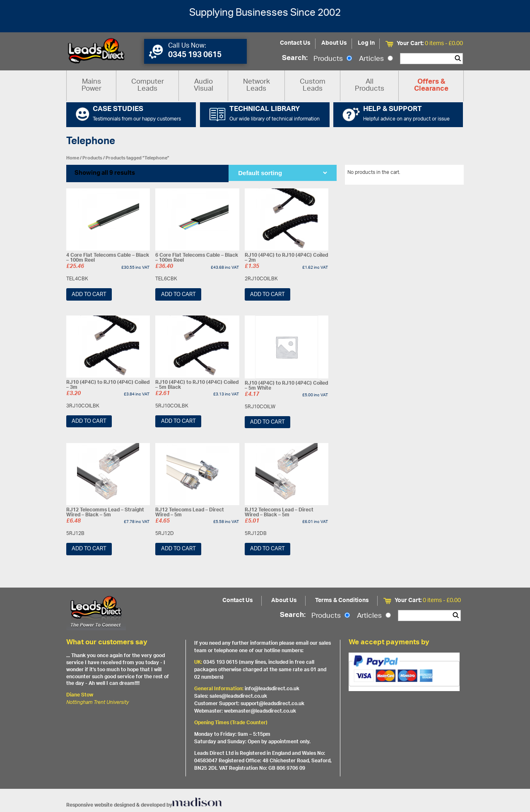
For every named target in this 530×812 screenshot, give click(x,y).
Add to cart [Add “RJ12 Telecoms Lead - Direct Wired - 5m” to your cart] (178, 549)
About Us (334, 43)
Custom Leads (313, 86)
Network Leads (257, 86)
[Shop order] (282, 173)
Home (73, 158)
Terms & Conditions (342, 601)
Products (333, 59)
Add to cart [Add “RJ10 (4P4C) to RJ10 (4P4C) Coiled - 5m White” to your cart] (267, 422)
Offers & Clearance (431, 86)
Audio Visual (204, 86)
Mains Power (92, 86)
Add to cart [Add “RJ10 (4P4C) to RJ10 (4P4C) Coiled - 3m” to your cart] (89, 421)
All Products (370, 86)
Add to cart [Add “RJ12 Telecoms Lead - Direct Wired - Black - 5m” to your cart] (267, 549)
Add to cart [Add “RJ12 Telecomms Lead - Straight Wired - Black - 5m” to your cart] (89, 549)
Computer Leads (148, 86)
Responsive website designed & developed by (144, 805)
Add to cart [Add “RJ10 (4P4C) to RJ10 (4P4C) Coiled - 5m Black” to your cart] (178, 421)
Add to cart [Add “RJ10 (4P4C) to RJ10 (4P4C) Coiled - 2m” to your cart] (267, 295)
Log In (366, 43)
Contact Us (295, 43)
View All (448, 174)
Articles (376, 59)
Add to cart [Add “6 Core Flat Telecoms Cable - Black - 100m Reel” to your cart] (178, 295)
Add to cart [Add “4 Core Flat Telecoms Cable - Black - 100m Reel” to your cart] (89, 295)
